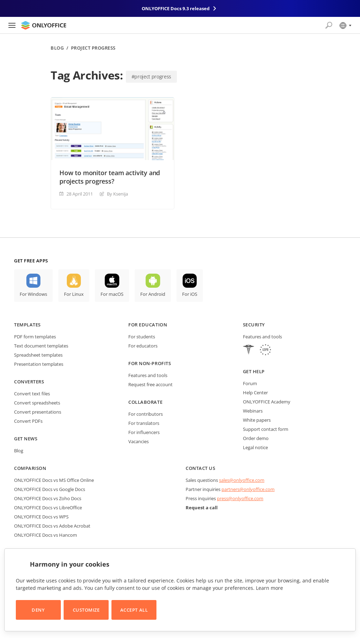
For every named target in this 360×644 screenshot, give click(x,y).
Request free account (150, 384)
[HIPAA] (249, 350)
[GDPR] (265, 350)
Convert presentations (38, 412)
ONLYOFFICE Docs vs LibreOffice (48, 508)
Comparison (30, 468)
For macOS (112, 294)
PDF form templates (35, 337)
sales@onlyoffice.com (242, 480)
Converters (29, 382)
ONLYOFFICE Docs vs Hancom (46, 535)
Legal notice (255, 447)
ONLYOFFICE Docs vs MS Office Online (54, 480)
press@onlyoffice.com (240, 498)
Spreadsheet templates (38, 355)
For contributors (146, 414)
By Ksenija (117, 194)
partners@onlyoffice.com (248, 489)
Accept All (134, 610)
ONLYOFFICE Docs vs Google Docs (50, 489)
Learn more (269, 588)
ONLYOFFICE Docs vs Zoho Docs (48, 498)
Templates (27, 325)
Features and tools (148, 375)
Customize (86, 610)
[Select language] (345, 25)
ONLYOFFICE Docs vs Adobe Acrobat (52, 526)
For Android (153, 294)
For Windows (33, 294)
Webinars (253, 411)
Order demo (256, 438)
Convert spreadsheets (37, 403)
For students (142, 337)
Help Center (255, 393)
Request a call (202, 508)
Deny (38, 610)
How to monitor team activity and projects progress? (110, 177)
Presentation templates (39, 364)
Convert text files (32, 394)
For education (148, 325)
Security (254, 325)
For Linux (74, 294)
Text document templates (41, 346)
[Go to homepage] (44, 25)
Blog (57, 48)
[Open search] (329, 25)
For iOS (190, 294)
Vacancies (139, 441)
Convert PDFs (28, 421)
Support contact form (266, 429)
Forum (250, 383)
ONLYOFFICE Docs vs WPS (41, 517)
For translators (144, 423)
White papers (257, 420)
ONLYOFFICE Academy (267, 402)
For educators (143, 346)
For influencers (144, 432)
